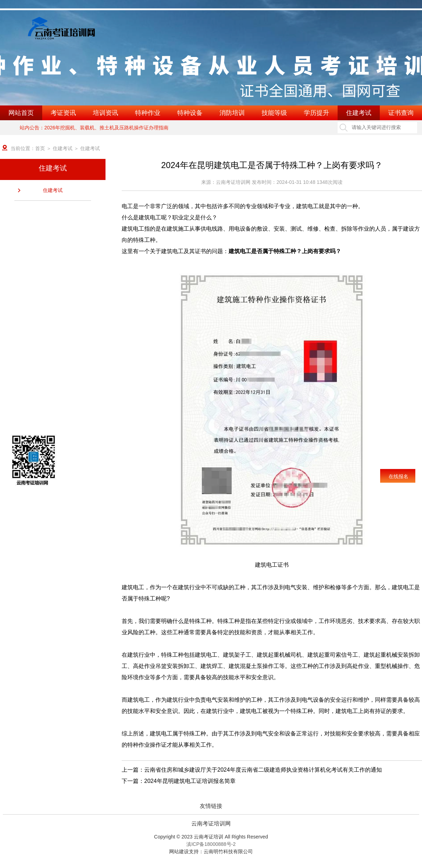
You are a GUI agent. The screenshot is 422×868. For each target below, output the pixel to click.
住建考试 (359, 113)
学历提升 (316, 113)
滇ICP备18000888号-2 (211, 844)
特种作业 (148, 113)
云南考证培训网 (211, 824)
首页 (40, 148)
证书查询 (401, 113)
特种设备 (190, 113)
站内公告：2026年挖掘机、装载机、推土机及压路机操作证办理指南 (94, 128)
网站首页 (21, 113)
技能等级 (274, 113)
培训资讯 (105, 113)
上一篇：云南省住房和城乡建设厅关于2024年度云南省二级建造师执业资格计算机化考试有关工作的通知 (252, 770)
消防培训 (232, 113)
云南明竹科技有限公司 (228, 851)
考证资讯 (63, 113)
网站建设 (179, 851)
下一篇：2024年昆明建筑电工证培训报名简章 (179, 781)
